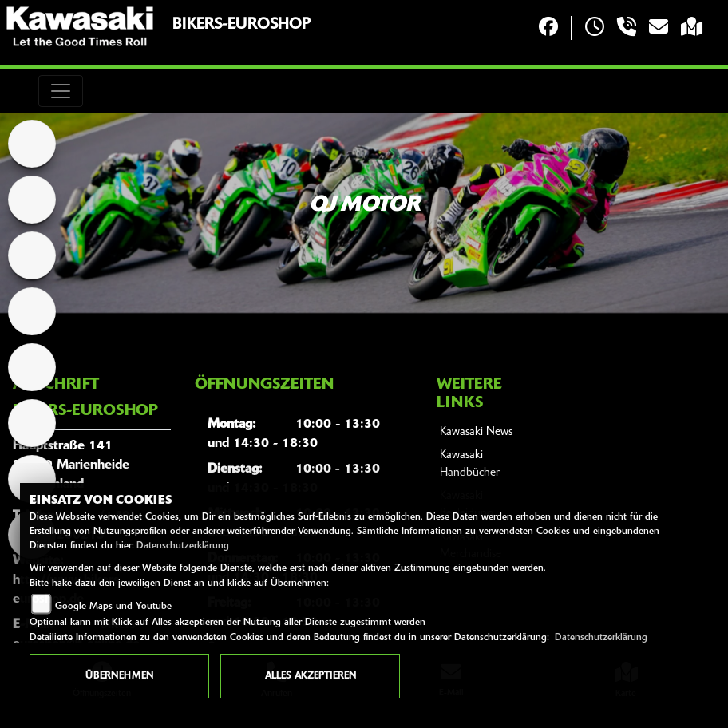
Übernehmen (119, 676)
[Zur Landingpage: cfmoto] (32, 255)
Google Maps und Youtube (113, 607)
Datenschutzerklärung (183, 546)
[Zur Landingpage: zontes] (32, 367)
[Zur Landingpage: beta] (32, 423)
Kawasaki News (476, 432)
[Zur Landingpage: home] (32, 144)
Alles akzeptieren (311, 676)
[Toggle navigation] (61, 91)
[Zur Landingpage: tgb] (32, 311)
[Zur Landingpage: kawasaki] (32, 200)
